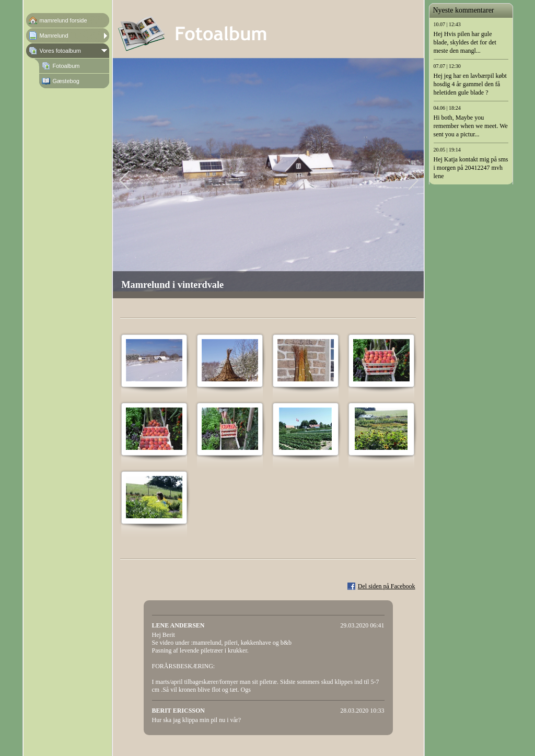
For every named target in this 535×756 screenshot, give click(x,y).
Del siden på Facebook (387, 586)
